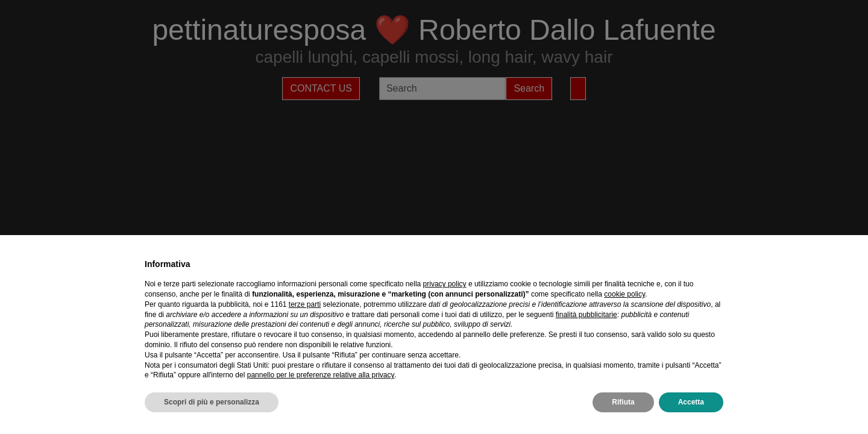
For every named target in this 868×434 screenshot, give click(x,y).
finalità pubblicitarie (587, 315)
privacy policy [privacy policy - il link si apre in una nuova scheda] (445, 284)
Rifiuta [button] (623, 402)
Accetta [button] (691, 402)
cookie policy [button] (624, 294)
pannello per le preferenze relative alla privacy (321, 375)
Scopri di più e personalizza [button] (212, 402)
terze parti (305, 304)
